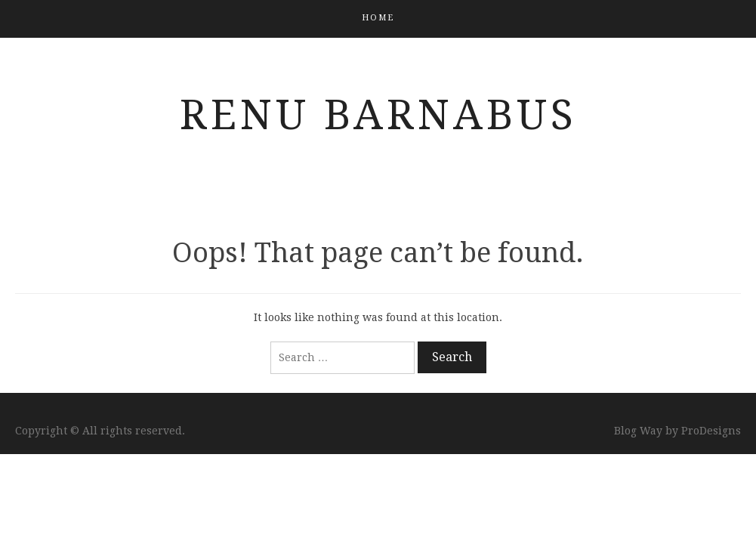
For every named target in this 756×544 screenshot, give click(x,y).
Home (378, 18)
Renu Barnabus (378, 115)
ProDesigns (711, 431)
